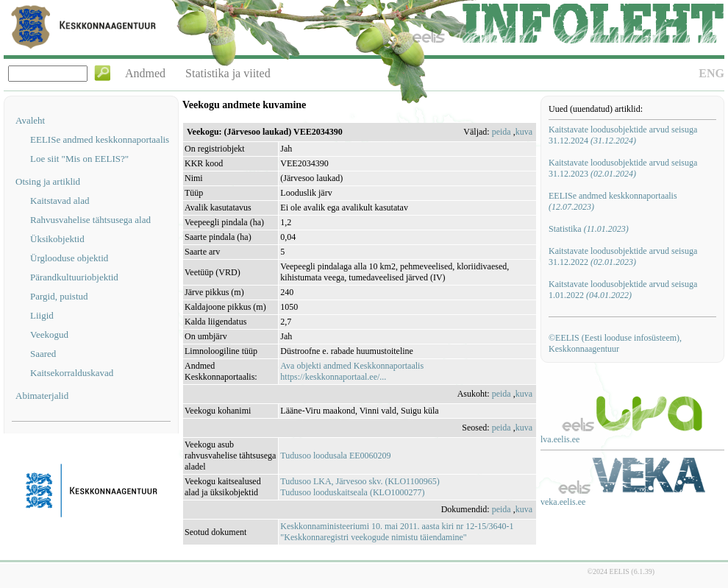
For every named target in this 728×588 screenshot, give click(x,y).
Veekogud (49, 334)
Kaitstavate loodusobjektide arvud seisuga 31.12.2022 (623, 256)
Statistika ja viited (228, 73)
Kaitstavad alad (60, 201)
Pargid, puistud (59, 296)
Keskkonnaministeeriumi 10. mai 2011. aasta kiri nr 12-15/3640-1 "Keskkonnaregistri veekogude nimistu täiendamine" (397, 532)
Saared (43, 354)
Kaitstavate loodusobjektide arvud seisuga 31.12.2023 (623, 168)
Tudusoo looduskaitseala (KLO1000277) (352, 492)
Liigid (42, 315)
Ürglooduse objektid (69, 258)
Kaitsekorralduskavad (72, 373)
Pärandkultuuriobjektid (74, 277)
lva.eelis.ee (560, 439)
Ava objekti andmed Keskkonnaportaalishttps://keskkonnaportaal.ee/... (352, 371)
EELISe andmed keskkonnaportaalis (100, 139)
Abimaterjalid (42, 396)
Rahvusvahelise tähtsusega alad (90, 220)
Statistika (589, 229)
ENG (711, 73)
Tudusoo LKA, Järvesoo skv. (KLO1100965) (360, 481)
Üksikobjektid (57, 239)
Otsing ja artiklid (48, 181)
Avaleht (30, 120)
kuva (524, 132)
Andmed (145, 73)
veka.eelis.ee (563, 502)
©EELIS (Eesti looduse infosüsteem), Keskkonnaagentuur (615, 343)
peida (502, 132)
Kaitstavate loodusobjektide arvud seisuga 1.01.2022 (623, 290)
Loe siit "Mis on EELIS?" (79, 159)
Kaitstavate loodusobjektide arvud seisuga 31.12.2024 (623, 135)
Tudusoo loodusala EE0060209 (335, 456)
